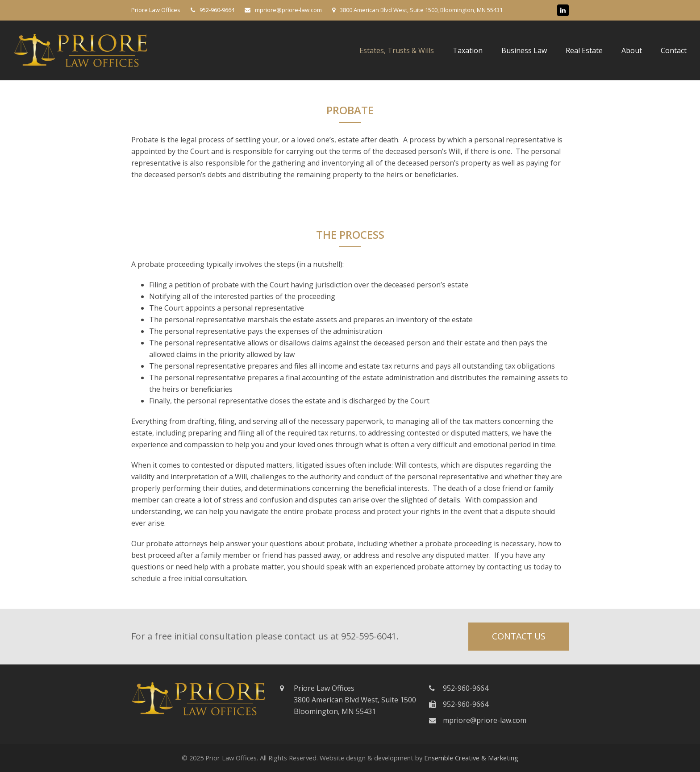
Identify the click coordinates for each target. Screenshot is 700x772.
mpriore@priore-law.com (485, 720)
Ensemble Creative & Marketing (471, 758)
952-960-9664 (217, 10)
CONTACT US (519, 636)
